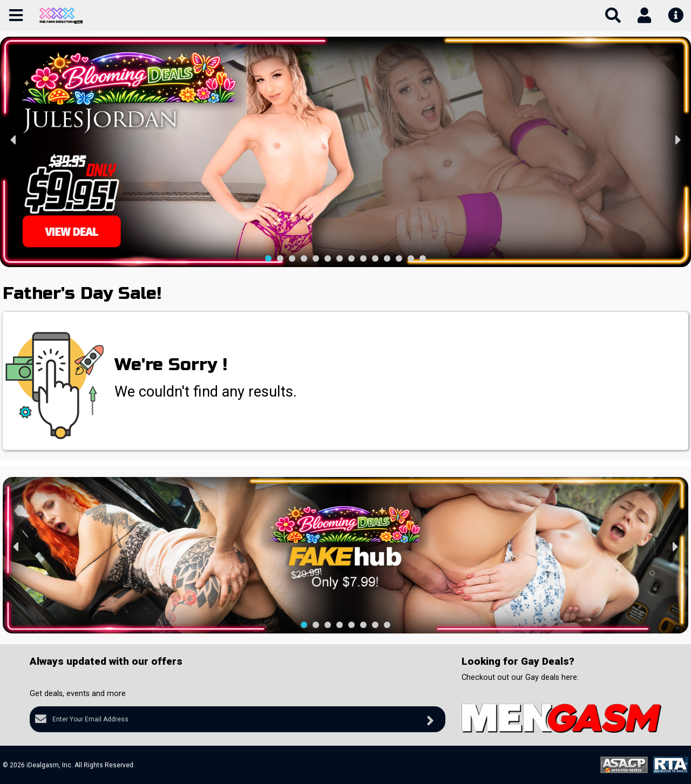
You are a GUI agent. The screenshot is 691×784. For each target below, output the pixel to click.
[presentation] (13, 140)
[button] (268, 258)
